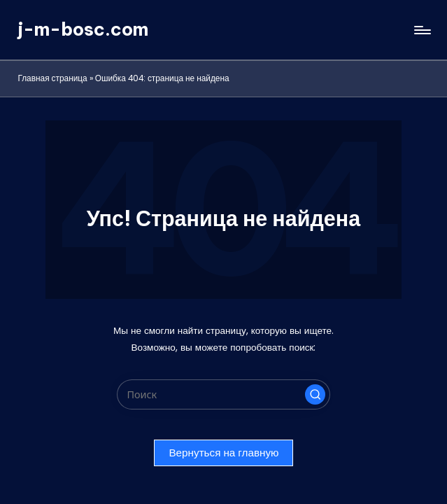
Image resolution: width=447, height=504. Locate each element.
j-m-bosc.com (83, 29)
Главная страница (52, 78)
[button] (315, 395)
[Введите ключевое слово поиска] (223, 394)
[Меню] (421, 30)
